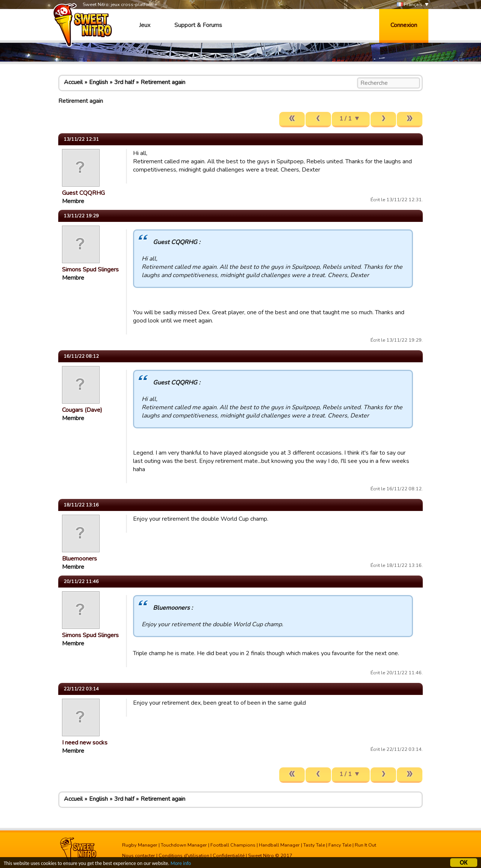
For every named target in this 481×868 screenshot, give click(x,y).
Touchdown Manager (184, 845)
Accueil (73, 82)
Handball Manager (279, 845)
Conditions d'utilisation (184, 856)
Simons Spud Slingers (90, 270)
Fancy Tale (340, 845)
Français (410, 5)
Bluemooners (79, 559)
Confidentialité (229, 856)
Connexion (404, 25)
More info (181, 864)
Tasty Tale (314, 845)
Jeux (145, 25)
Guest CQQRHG (83, 193)
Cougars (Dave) (82, 410)
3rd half (124, 82)
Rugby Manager (140, 845)
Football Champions (233, 845)
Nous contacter (139, 856)
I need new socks (85, 743)
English (98, 82)
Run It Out (365, 845)
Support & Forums (198, 25)
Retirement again (163, 82)
